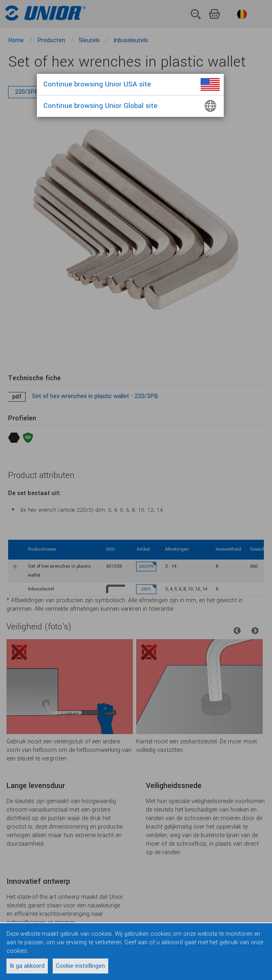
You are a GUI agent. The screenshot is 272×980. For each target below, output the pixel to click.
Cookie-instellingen (80, 966)
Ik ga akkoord (27, 966)
